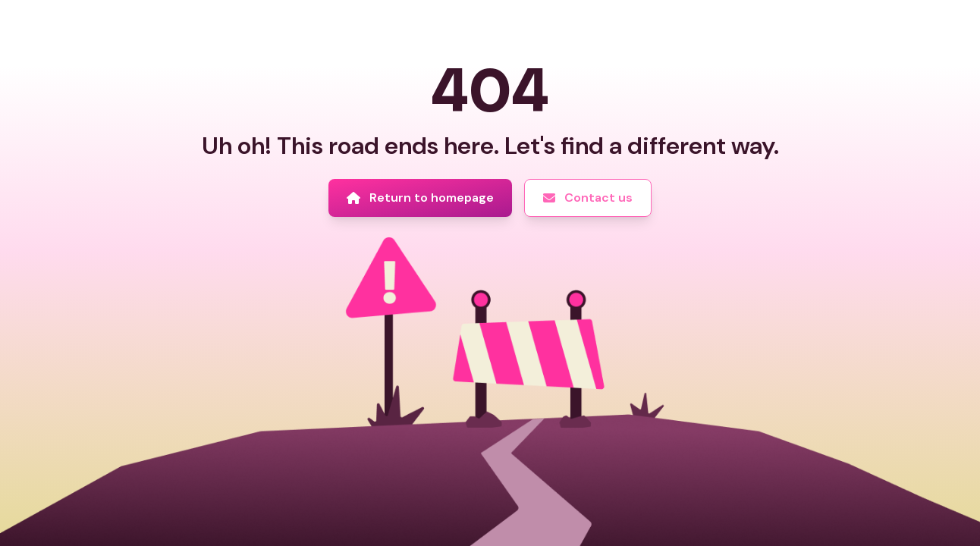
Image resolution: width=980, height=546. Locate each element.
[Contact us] (588, 198)
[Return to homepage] (420, 198)
